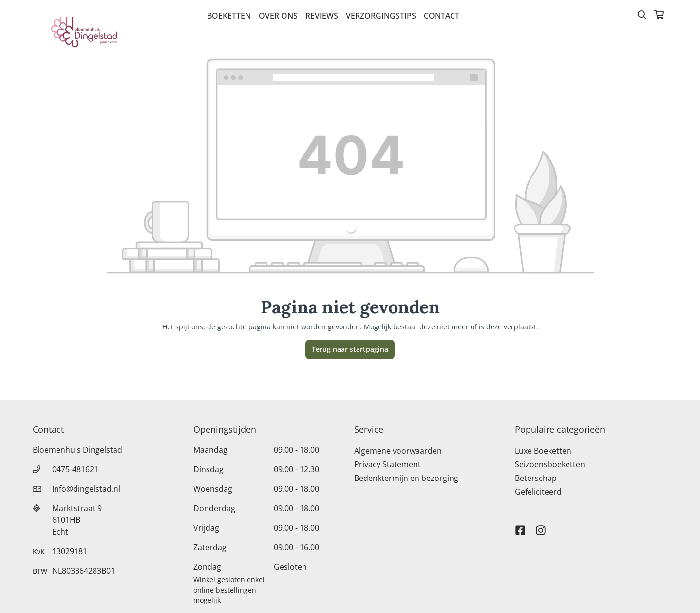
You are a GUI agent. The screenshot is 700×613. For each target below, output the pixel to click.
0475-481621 (75, 469)
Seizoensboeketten (550, 464)
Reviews (322, 16)
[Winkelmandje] (659, 16)
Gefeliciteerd (538, 492)
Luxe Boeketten (543, 451)
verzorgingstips (381, 16)
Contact (442, 16)
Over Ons (278, 16)
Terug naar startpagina (350, 349)
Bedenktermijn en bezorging (406, 478)
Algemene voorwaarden (398, 451)
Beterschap (536, 478)
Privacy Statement (388, 464)
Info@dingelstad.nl (86, 489)
